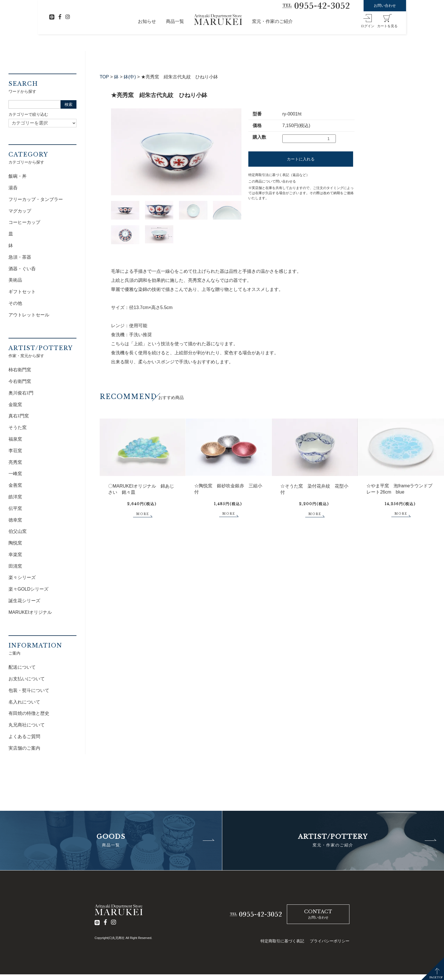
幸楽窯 (15, 555)
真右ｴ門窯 (19, 416)
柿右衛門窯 (20, 370)
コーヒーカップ (24, 222)
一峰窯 (15, 474)
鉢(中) (130, 77)
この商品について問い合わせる (272, 181)
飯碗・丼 (18, 176)
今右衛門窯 (20, 381)
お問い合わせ (385, 6)
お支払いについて (27, 679)
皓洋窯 (15, 497)
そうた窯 (18, 427)
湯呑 (13, 188)
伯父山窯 (18, 531)
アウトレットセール (29, 315)
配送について (22, 667)
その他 (15, 303)
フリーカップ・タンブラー (36, 199)
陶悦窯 (15, 543)
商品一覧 (175, 21)
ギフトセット (22, 292)
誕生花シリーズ (24, 601)
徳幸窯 (15, 520)
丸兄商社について (27, 725)
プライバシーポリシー (330, 941)
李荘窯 (15, 451)
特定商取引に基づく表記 (282, 941)
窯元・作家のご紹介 (272, 21)
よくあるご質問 (24, 736)
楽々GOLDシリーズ (28, 589)
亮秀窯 (15, 462)
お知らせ (147, 21)
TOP (104, 77)
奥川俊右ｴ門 (21, 393)
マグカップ (20, 211)
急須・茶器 (20, 257)
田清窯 (15, 566)
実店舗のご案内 (24, 748)
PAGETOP (436, 977)
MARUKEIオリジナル (30, 612)
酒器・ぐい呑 (22, 269)
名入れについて (24, 702)
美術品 (15, 280)
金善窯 (15, 485)
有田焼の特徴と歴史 (29, 713)
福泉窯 (15, 439)
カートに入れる (301, 159)
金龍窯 (15, 405)
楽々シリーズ (22, 577)
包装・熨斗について (29, 690)
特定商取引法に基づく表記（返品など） (279, 175)
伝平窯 (15, 508)
